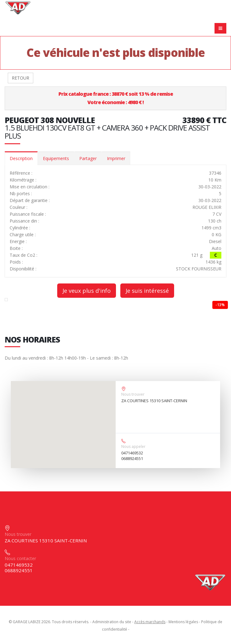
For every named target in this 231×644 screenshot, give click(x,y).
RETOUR (21, 78)
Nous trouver (133, 394)
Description (21, 158)
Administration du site (112, 622)
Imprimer (116, 158)
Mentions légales (183, 622)
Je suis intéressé (147, 291)
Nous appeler (133, 446)
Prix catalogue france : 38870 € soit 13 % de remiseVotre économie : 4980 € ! (116, 98)
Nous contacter (20, 558)
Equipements (56, 158)
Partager (88, 158)
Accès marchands (150, 622)
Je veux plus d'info (87, 291)
